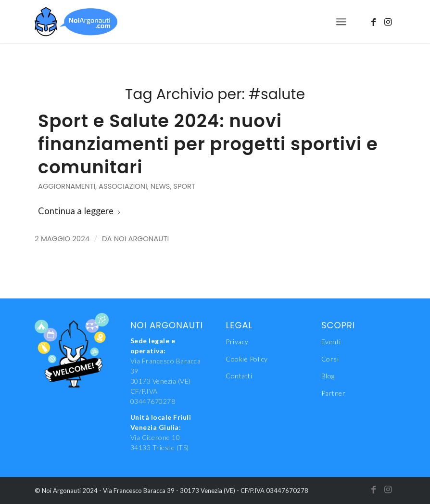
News (160, 186)
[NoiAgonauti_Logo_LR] (76, 22)
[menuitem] (341, 22)
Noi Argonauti (141, 239)
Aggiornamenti (67, 186)
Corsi (330, 359)
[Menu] (341, 22)
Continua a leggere (80, 211)
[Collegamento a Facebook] (374, 22)
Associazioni (123, 186)
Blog (328, 376)
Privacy (237, 342)
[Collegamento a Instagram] (388, 22)
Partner (334, 393)
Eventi (331, 342)
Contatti (239, 376)
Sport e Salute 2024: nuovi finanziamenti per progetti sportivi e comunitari (208, 144)
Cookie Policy (247, 359)
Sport (184, 186)
